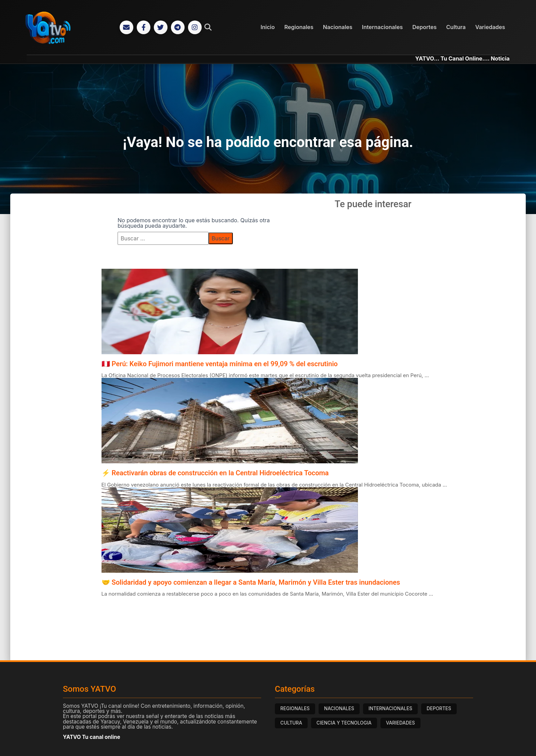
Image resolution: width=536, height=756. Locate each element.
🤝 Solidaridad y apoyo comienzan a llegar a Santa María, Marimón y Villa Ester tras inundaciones (251, 582)
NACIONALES (339, 708)
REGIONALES (295, 708)
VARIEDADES (400, 723)
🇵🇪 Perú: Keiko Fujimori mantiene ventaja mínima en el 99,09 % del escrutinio (220, 364)
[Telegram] (178, 27)
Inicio (268, 27)
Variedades (490, 27)
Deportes (424, 27)
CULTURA (291, 723)
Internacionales (382, 27)
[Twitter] (161, 27)
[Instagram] (195, 27)
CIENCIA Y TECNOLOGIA (344, 723)
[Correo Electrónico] (126, 27)
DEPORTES (439, 708)
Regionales (299, 27)
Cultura (456, 27)
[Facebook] (144, 27)
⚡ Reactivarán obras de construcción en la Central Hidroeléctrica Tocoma (215, 473)
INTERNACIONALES (390, 708)
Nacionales (338, 27)
